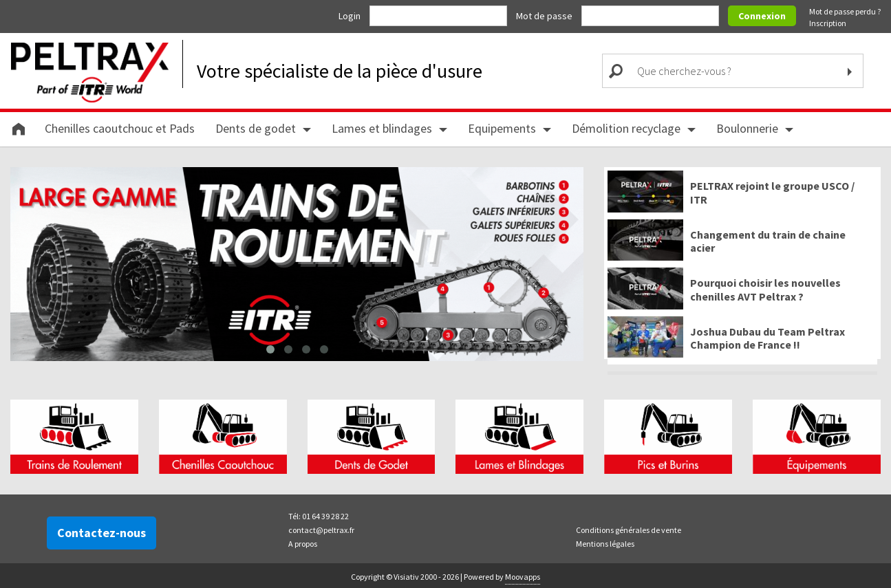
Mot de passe (545, 16)
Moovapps (523, 577)
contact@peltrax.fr (321, 530)
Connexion (762, 16)
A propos (303, 544)
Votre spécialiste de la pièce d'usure (340, 71)
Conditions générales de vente (629, 530)
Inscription (828, 23)
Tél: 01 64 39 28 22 (319, 516)
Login (351, 16)
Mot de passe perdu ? (845, 11)
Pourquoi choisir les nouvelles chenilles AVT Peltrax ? (765, 290)
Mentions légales (605, 544)
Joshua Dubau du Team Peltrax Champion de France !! (767, 338)
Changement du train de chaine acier (768, 241)
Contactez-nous (101, 533)
